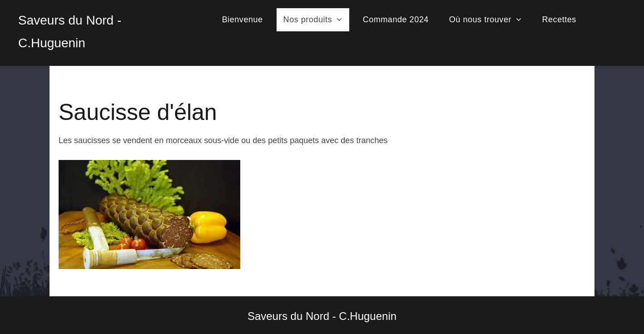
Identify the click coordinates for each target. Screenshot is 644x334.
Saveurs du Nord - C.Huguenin (322, 316)
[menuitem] (246, 20)
